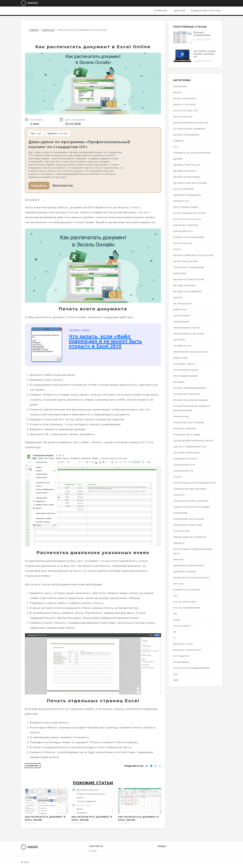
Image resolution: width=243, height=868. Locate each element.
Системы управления (186, 453)
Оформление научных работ (191, 352)
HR (175, 632)
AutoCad (178, 584)
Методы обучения (184, 286)
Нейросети (180, 310)
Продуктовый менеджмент (190, 388)
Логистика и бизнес (186, 261)
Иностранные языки (186, 207)
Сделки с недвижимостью (190, 447)
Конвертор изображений (189, 237)
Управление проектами (188, 525)
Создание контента (185, 459)
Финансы (179, 543)
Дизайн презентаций (186, 177)
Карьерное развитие (186, 225)
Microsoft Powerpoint (187, 650)
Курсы (177, 249)
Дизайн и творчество (187, 165)
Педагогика (181, 358)
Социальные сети (184, 465)
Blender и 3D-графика (187, 590)
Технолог (179, 495)
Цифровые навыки (185, 572)
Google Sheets (182, 626)
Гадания (178, 141)
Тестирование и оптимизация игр (195, 483)
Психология (181, 417)
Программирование (186, 376)
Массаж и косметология (189, 280)
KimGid (27, 3)
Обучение (179, 340)
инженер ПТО (181, 201)
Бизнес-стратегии (184, 105)
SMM (176, 680)
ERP (175, 614)
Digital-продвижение (187, 608)
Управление (181, 513)
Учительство (181, 531)
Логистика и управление (189, 267)
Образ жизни (181, 316)
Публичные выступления (189, 423)
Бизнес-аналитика (185, 99)
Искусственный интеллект (190, 213)
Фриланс (179, 560)
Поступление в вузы (186, 370)
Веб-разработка (183, 117)
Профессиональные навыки (191, 400)
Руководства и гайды (187, 435)
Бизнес (178, 93)
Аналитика (33, 766)
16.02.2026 (91, 41)
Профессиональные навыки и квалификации (192, 408)
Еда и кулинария (184, 189)
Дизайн (178, 159)
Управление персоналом (189, 519)
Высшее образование (186, 135)
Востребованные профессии (191, 123)
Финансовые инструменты (190, 537)
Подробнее (39, 186)
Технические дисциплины (190, 489)
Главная (95, 11)
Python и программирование (192, 668)
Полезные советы (184, 364)
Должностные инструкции (190, 183)
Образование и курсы (187, 328)
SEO (175, 674)
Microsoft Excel (183, 644)
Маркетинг (180, 273)
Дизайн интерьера (185, 171)
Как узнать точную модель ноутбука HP (205, 54)
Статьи (178, 477)
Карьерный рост (183, 231)
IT (174, 638)
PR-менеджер (181, 662)
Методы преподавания (187, 292)
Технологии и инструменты (191, 501)
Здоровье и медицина (187, 195)
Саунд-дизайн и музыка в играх (193, 441)
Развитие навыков (185, 429)
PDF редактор (181, 656)
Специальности (183, 471)
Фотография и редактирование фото (193, 551)
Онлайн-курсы (182, 346)
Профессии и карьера (187, 394)
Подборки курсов (141, 11)
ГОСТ (176, 147)
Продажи (179, 382)
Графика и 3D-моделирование (192, 153)
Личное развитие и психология (193, 255)
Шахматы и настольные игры (191, 578)
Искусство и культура (187, 219)
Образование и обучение (189, 334)
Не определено (182, 304)
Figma (177, 620)
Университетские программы (191, 507)
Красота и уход (183, 243)
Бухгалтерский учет (186, 111)
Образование (181, 322)
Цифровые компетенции (189, 566)
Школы (114, 11)
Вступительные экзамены (189, 129)
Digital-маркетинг (185, 602)
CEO (175, 596)
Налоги (178, 298)
